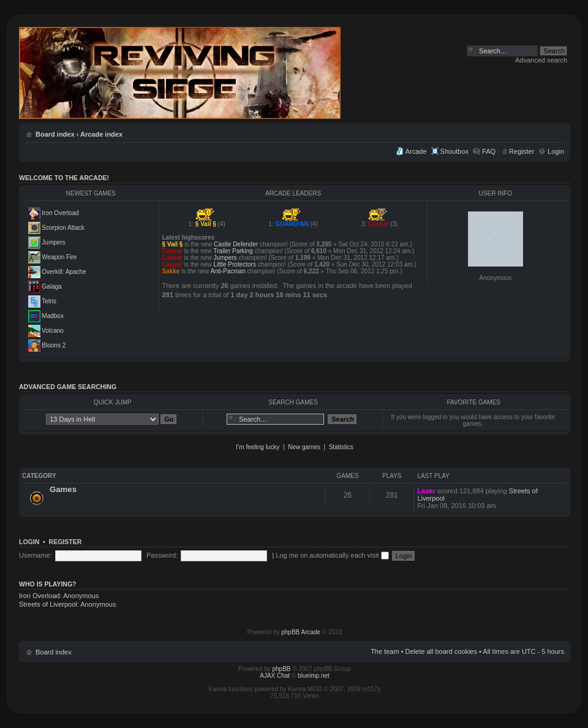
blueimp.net (314, 676)
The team (385, 651)
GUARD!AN (292, 224)
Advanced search (541, 60)
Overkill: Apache (64, 272)
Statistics (341, 447)
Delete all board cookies (441, 651)
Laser (426, 491)
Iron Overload (60, 213)
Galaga (51, 286)
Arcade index (101, 134)
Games (63, 489)
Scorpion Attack (63, 228)
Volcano (53, 331)
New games (304, 447)
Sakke (171, 271)
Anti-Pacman (228, 271)
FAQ (489, 151)
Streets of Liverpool (48, 604)
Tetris (49, 301)
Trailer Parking (233, 251)
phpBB (282, 669)
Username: (36, 555)
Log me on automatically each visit (332, 555)
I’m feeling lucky (258, 447)
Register (522, 151)
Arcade (416, 151)
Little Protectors (234, 264)
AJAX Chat (275, 676)
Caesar (378, 224)
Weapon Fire (59, 257)
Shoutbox (454, 151)
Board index (55, 134)
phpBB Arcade (301, 632)
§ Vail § (206, 224)
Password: (162, 555)
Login (556, 151)
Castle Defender (236, 244)
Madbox (53, 316)
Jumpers (53, 242)
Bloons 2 (54, 345)
